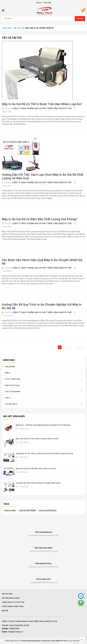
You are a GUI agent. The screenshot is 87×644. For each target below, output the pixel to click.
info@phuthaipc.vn (15, 632)
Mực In (8, 398)
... (73, 347)
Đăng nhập (47, 3)
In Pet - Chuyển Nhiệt (13, 379)
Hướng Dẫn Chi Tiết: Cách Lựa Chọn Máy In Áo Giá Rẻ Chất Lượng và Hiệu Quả (44, 453)
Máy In (8, 373)
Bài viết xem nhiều (14, 416)
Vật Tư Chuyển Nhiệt (13, 391)
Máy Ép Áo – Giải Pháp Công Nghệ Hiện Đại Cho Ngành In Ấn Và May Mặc (43, 425)
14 (78, 347)
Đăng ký (39, 3)
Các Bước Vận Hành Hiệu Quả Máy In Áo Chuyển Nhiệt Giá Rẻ (38, 483)
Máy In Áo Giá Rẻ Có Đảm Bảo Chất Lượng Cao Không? (40, 219)
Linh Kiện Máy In (11, 404)
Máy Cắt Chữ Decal (12, 385)
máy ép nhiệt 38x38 (27, 510)
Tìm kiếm (80, 19)
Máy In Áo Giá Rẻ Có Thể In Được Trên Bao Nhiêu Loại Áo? (42, 104)
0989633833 (14, 629)
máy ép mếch (10, 510)
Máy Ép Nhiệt (10, 367)
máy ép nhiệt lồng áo (48, 510)
